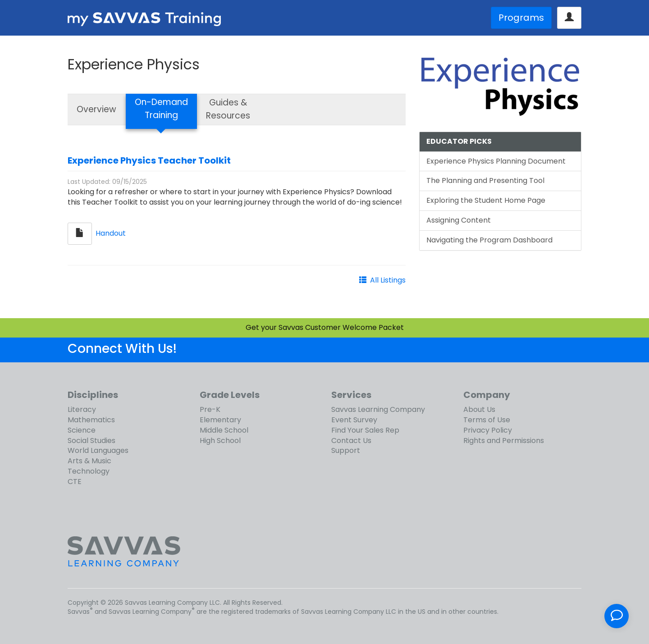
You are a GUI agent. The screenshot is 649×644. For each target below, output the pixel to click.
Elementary (220, 420)
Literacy (82, 409)
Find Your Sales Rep (365, 430)
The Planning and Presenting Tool (485, 180)
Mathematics (91, 420)
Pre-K (210, 409)
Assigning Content (459, 220)
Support (346, 450)
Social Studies (91, 441)
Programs (521, 18)
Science (82, 430)
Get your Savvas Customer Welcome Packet (325, 327)
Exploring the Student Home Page (486, 200)
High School (220, 441)
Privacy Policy (488, 430)
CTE (75, 482)
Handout (111, 233)
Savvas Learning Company (378, 409)
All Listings (388, 280)
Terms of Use (487, 420)
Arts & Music (89, 461)
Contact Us (351, 441)
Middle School (224, 430)
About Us (479, 409)
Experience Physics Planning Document (496, 161)
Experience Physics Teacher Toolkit (149, 160)
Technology (89, 471)
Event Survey (354, 420)
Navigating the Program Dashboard (489, 240)
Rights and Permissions (504, 441)
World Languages (98, 450)
